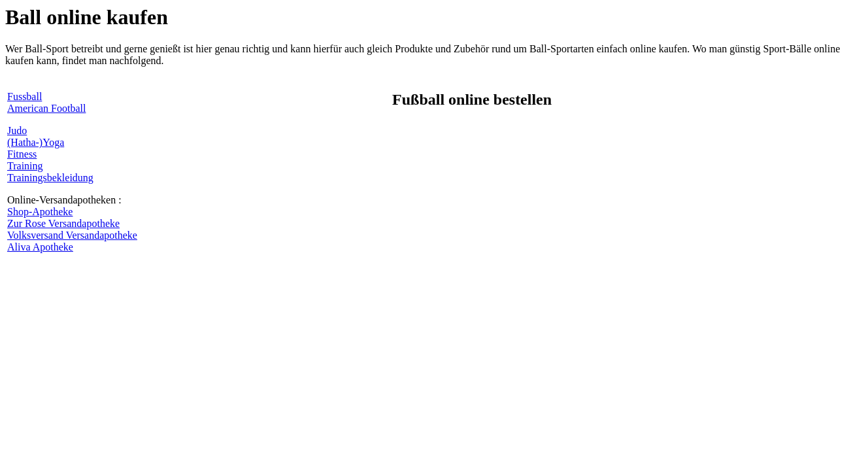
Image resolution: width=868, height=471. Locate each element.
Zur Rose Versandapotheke (63, 223)
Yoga (53, 142)
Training (25, 166)
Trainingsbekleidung (50, 178)
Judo (17, 131)
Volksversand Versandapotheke (72, 235)
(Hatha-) (25, 142)
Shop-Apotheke (40, 212)
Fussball (25, 96)
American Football (46, 108)
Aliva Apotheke (40, 247)
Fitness (22, 154)
